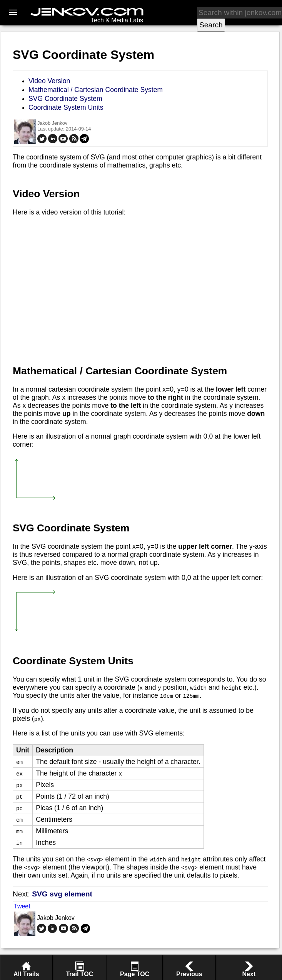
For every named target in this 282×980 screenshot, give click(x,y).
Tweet (22, 906)
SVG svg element (62, 894)
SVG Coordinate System (65, 99)
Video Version (49, 81)
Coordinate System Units (66, 107)
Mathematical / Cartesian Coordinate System (96, 90)
